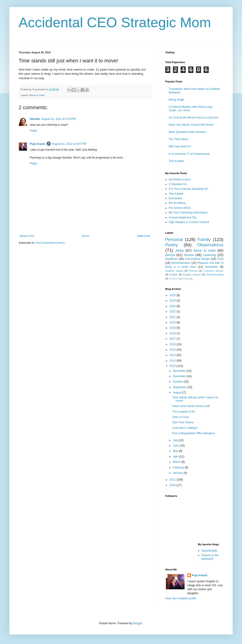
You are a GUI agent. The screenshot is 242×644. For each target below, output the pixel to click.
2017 (173, 339)
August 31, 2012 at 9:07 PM (69, 144)
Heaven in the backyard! (210, 557)
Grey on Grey (181, 417)
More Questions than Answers (187, 132)
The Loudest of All (183, 412)
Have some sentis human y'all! (191, 406)
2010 (173, 485)
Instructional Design (197, 259)
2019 (173, 328)
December (180, 371)
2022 (173, 312)
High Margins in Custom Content (189, 222)
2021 (173, 317)
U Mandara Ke (178, 184)
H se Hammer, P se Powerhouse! (189, 154)
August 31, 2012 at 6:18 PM (59, 119)
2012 (173, 366)
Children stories (174, 271)
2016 (173, 344)
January (178, 473)
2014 (173, 355)
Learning (209, 255)
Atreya (170, 255)
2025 (173, 295)
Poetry (172, 245)
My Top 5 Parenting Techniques (188, 213)
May (176, 451)
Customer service (213, 271)
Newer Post (27, 236)
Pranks (186, 279)
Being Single (176, 100)
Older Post (143, 236)
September (180, 387)
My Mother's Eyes (180, 180)
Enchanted (175, 198)
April (176, 457)
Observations (210, 245)
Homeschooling (215, 275)
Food (220, 259)
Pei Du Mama (177, 203)
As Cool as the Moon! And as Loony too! (194, 118)
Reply (33, 131)
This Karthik (176, 194)
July (176, 440)
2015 (173, 350)
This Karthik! (176, 161)
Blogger (138, 623)
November (180, 376)
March (177, 462)
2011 (173, 480)
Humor (189, 255)
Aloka (180, 251)
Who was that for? (180, 146)
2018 (173, 333)
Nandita (35, 119)
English (173, 275)
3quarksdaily (209, 551)
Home (86, 236)
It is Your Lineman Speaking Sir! (188, 189)
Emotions (174, 279)
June (176, 446)
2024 (173, 301)
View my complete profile (181, 598)
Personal (174, 239)
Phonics (193, 271)
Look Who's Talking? (185, 428)
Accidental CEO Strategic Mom (115, 22)
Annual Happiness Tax (183, 217)
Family (204, 239)
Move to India (37, 95)
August (178, 393)
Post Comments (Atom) (50, 243)
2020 (173, 322)
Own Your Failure (183, 422)
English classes (192, 275)
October (178, 382)
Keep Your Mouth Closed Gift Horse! (191, 125)
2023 (173, 306)
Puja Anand (37, 144)
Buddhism (171, 259)
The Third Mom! (178, 139)
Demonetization (181, 263)
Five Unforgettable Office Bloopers (193, 433)
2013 (173, 361)
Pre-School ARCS (180, 208)
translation (211, 267)
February (179, 468)
